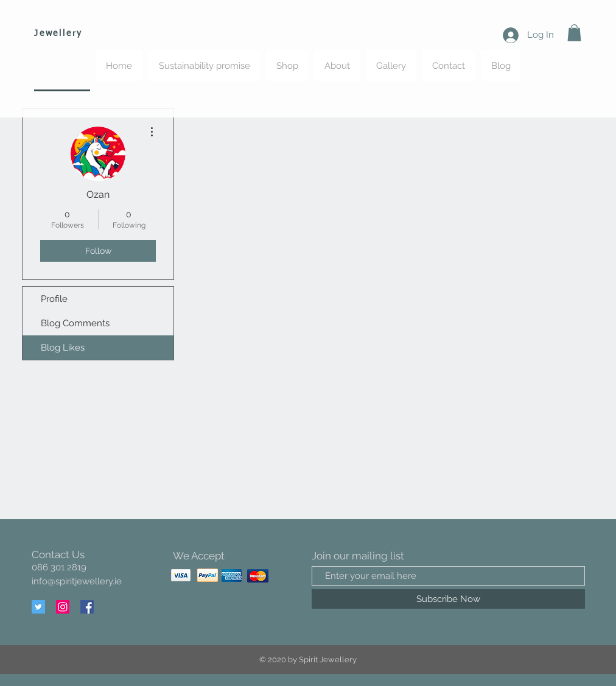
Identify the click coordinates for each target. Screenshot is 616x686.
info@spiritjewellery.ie (77, 581)
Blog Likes (63, 348)
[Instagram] (63, 607)
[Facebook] (87, 607)
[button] (574, 33)
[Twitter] (38, 607)
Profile (54, 299)
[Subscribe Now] (448, 599)
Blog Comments (75, 323)
